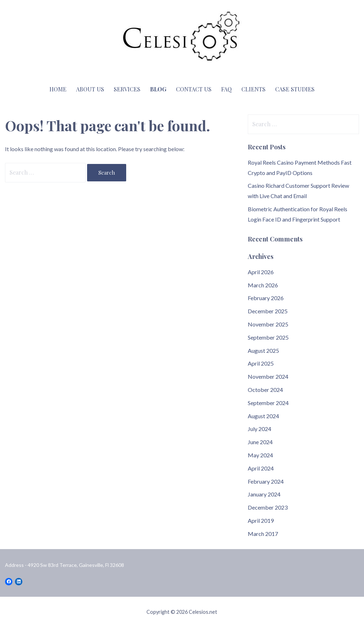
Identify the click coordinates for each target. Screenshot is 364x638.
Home (58, 89)
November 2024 (268, 376)
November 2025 (268, 324)
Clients (253, 89)
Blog (158, 89)
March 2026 (263, 285)
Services (127, 89)
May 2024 (260, 455)
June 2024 (260, 442)
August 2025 (263, 350)
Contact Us (194, 89)
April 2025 (261, 363)
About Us (90, 89)
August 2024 (263, 416)
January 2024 (264, 494)
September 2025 (268, 337)
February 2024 (266, 481)
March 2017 (263, 534)
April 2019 (261, 520)
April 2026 (261, 272)
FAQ (226, 89)
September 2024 (268, 403)
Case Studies (295, 89)
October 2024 (265, 390)
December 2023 (268, 507)
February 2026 (266, 298)
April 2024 (261, 468)
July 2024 (259, 429)
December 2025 (268, 311)
